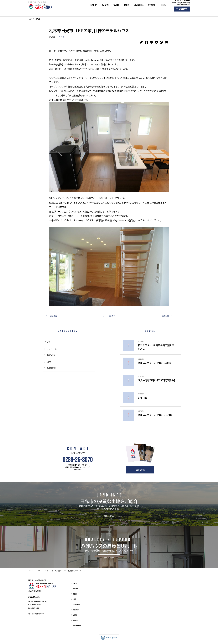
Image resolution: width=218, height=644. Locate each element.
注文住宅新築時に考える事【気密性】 (156, 380)
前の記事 (54, 316)
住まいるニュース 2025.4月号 (155, 363)
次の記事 (164, 316)
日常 (63, 37)
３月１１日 (143, 398)
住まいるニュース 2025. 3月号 (155, 415)
